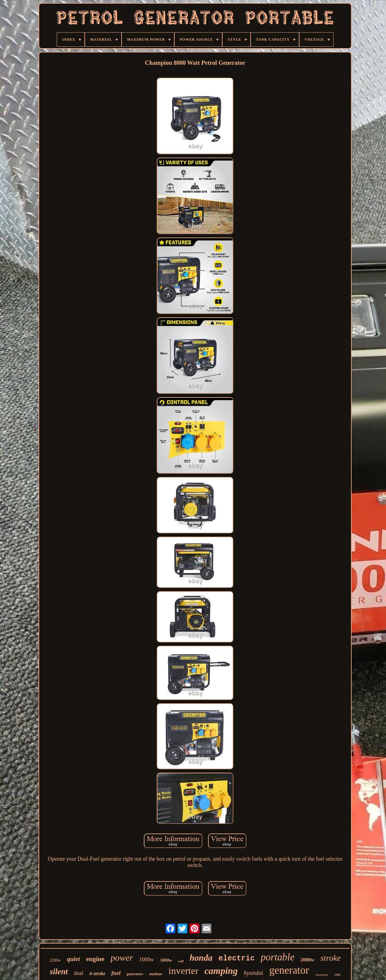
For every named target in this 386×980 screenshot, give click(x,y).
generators (135, 974)
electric (237, 958)
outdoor (156, 974)
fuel (116, 973)
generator (289, 970)
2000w (307, 960)
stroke (331, 958)
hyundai (253, 973)
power (122, 958)
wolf (181, 961)
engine (95, 959)
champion (322, 975)
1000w (146, 960)
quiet (73, 959)
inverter (184, 971)
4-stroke (97, 974)
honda (201, 958)
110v (337, 975)
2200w (55, 960)
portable (278, 957)
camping (221, 971)
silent (59, 972)
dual (79, 973)
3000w (166, 960)
